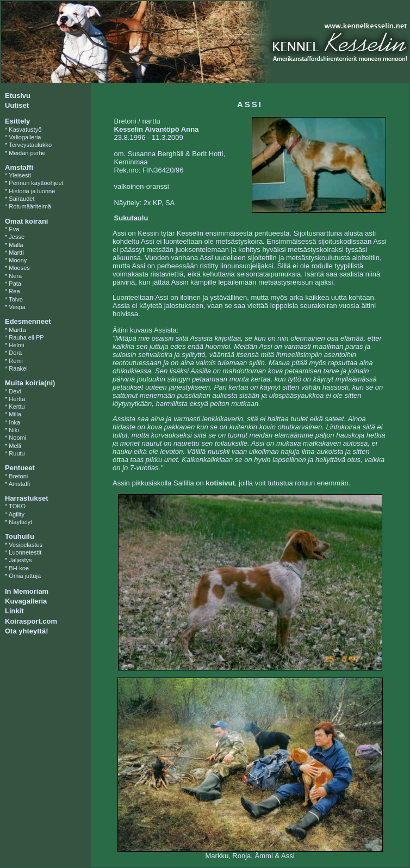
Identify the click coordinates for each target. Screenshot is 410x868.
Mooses (19, 268)
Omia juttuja (25, 576)
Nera (15, 276)
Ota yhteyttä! (26, 631)
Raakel (18, 368)
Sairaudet (21, 199)
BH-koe (19, 568)
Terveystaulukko (30, 145)
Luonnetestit (25, 552)
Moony (18, 260)
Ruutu (17, 453)
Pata (15, 284)
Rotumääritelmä (30, 206)
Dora (15, 353)
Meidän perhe (27, 153)
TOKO (17, 506)
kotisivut (220, 483)
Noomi (17, 438)
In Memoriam (27, 591)
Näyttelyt (20, 522)
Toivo (16, 299)
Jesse (17, 237)
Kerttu (17, 407)
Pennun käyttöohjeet (36, 183)
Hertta (17, 399)
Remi (16, 361)
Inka (14, 422)
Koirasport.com (31, 621)
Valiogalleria (25, 137)
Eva (14, 229)
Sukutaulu (131, 218)
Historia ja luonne (32, 191)
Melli (15, 446)
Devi (15, 391)
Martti (16, 253)
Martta (17, 330)
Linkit (14, 611)
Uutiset (17, 105)
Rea (14, 291)
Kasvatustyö (25, 130)
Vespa (17, 307)
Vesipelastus (26, 545)
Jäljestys (20, 560)
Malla (16, 245)
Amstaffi (20, 484)
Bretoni (18, 476)
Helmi (16, 345)
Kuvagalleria (26, 601)
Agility (17, 514)
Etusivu (18, 96)
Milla (15, 414)
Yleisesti (20, 175)
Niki (14, 430)
